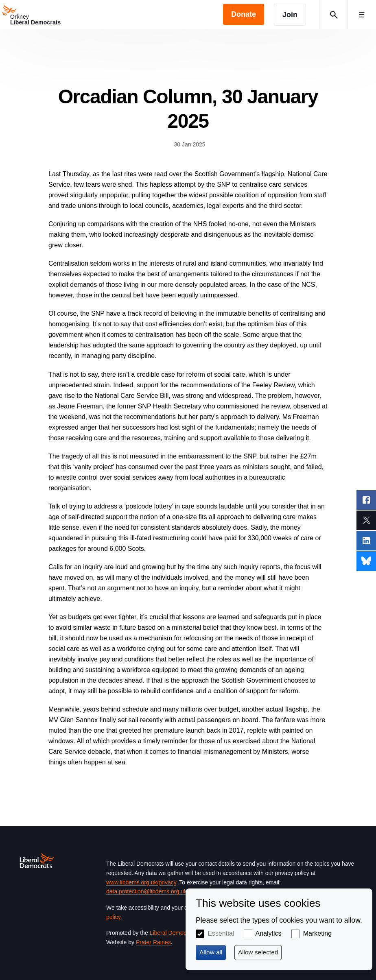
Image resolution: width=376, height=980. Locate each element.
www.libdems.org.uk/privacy (141, 882)
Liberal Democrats (173, 933)
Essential (221, 933)
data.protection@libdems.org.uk (146, 891)
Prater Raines (153, 942)
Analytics (269, 933)
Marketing (317, 933)
